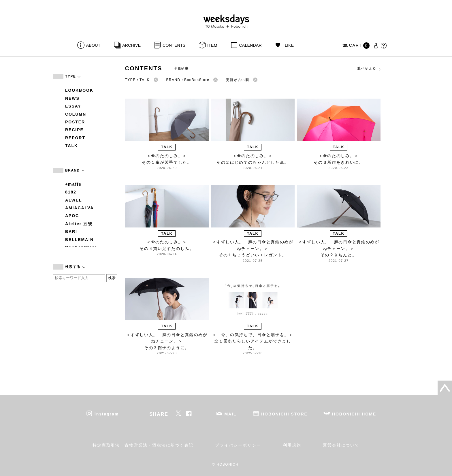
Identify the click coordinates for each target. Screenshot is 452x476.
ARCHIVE (131, 45)
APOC (72, 216)
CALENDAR (250, 45)
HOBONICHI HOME (354, 414)
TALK (71, 146)
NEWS (72, 98)
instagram (107, 414)
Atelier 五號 (79, 224)
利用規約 (292, 445)
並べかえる (369, 69)
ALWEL (74, 200)
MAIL (231, 414)
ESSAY (73, 106)
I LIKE (288, 45)
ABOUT (93, 45)
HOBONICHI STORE (284, 414)
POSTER (75, 122)
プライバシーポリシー (238, 445)
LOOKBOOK (79, 90)
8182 (71, 192)
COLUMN (76, 114)
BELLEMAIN (79, 240)
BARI (71, 232)
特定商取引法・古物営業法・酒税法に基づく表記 (143, 445)
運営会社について (341, 445)
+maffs (73, 184)
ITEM (212, 45)
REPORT (75, 138)
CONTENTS (174, 45)
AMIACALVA (79, 208)
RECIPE (74, 130)
